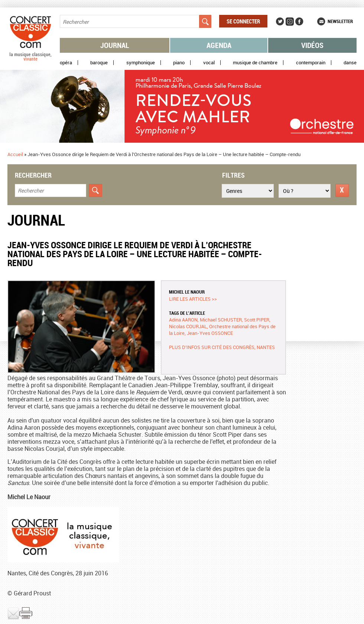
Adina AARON (183, 320)
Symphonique (141, 63)
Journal (115, 45)
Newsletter (340, 21)
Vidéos (312, 45)
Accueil (15, 154)
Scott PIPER (257, 320)
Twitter (280, 22)
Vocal (209, 63)
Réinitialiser (342, 190)
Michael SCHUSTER (221, 320)
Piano (179, 63)
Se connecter (243, 21)
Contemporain (311, 63)
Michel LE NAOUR (187, 292)
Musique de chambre (255, 63)
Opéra (66, 63)
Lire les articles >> (193, 299)
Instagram (290, 22)
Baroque (99, 63)
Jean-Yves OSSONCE (210, 333)
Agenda (219, 45)
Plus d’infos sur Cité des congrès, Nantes (222, 347)
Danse (350, 63)
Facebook (299, 22)
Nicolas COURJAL (188, 326)
